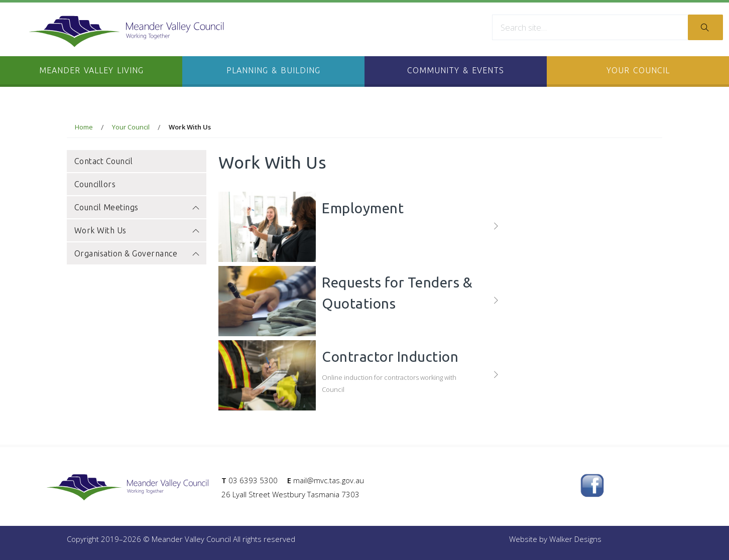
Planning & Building (273, 70)
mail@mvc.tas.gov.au (329, 480)
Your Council (638, 70)
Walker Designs (575, 539)
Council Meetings (137, 208)
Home (84, 127)
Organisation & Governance (137, 255)
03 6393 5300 (253, 480)
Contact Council (104, 161)
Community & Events (456, 70)
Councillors (95, 184)
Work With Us (137, 232)
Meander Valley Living (91, 70)
